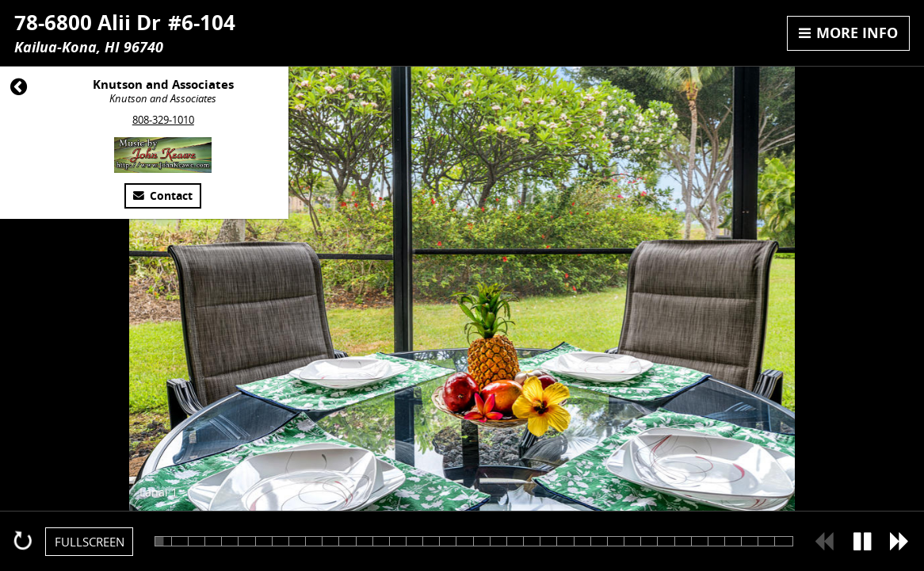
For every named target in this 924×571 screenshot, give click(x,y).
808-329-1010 (163, 120)
